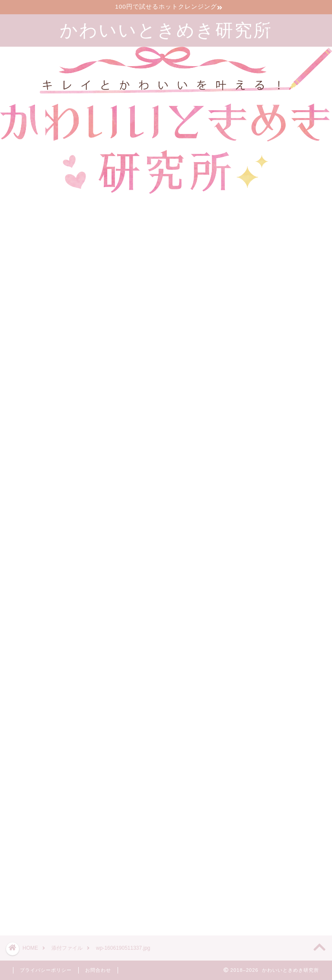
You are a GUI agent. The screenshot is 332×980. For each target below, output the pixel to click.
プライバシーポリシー (46, 970)
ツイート (245, 898)
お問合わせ (98, 970)
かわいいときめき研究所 (166, 30)
